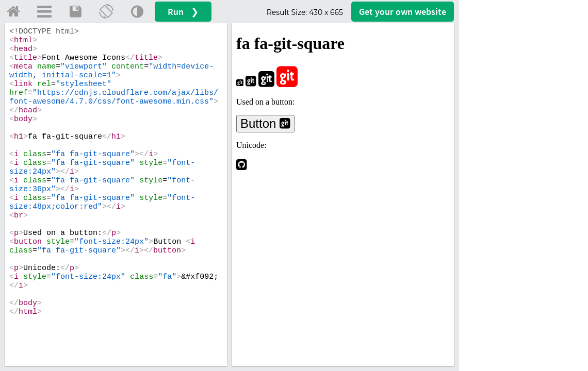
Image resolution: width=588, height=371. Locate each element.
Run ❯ (183, 12)
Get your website (403, 12)
